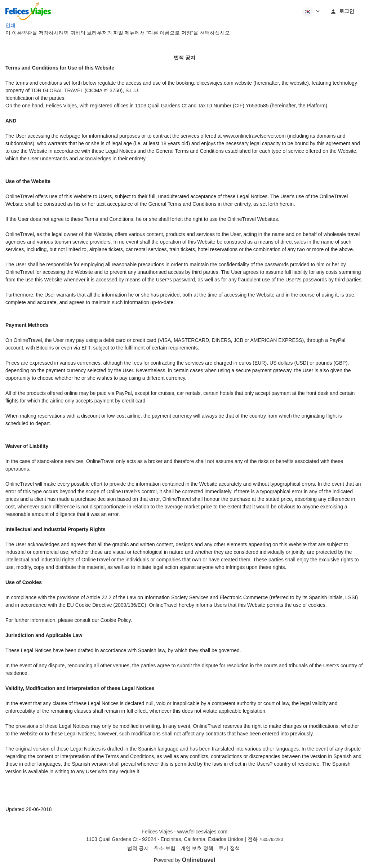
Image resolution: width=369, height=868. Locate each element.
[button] (311, 11)
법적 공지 (138, 848)
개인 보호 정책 (197, 848)
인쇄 (10, 25)
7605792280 (271, 840)
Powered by (184, 860)
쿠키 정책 (229, 848)
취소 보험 (165, 848)
